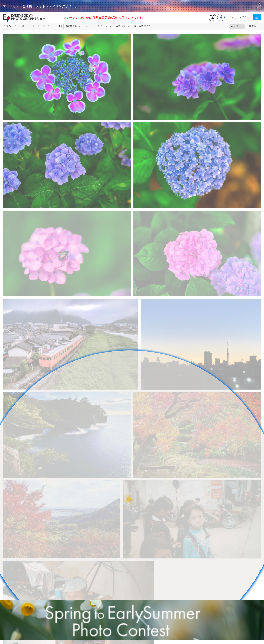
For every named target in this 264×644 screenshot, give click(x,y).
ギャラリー (237, 26)
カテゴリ (122, 26)
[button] (257, 17)
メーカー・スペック (98, 26)
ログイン (244, 17)
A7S (149, 26)
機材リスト (73, 26)
